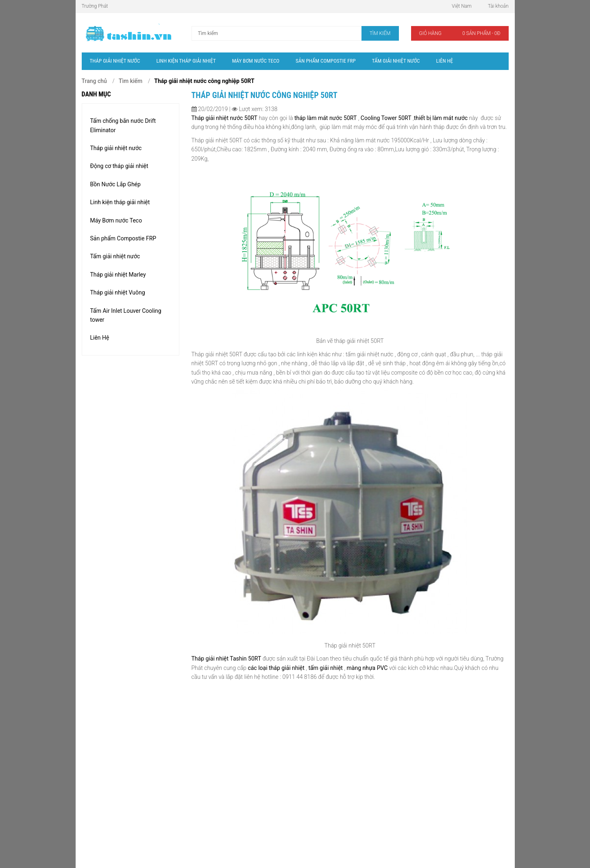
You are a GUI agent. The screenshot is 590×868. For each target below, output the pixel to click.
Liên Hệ (100, 338)
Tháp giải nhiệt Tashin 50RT (226, 659)
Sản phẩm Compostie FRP (123, 238)
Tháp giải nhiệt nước (116, 148)
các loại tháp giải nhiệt (276, 668)
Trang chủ (94, 81)
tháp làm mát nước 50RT (325, 118)
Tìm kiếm (131, 81)
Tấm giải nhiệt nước (115, 256)
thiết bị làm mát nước (441, 118)
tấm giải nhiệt (326, 668)
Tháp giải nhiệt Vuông (118, 292)
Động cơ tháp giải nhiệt (119, 166)
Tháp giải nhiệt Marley (118, 275)
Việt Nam (462, 6)
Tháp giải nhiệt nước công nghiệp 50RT (204, 81)
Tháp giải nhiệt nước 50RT (224, 118)
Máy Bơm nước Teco (116, 220)
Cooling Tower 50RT (385, 118)
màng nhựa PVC (368, 668)
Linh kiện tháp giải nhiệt (120, 202)
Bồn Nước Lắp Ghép (115, 184)
